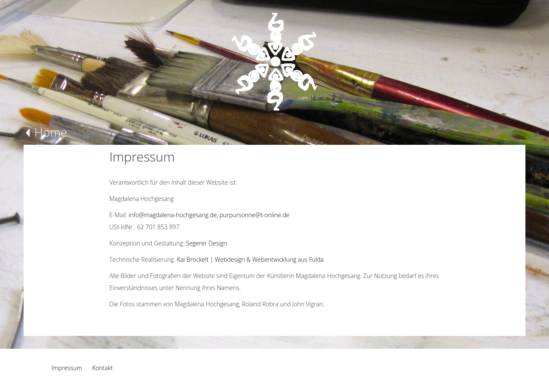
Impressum (67, 368)
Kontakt (103, 368)
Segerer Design (207, 243)
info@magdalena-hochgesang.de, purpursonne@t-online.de (209, 215)
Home (51, 132)
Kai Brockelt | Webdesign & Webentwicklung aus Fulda (250, 259)
